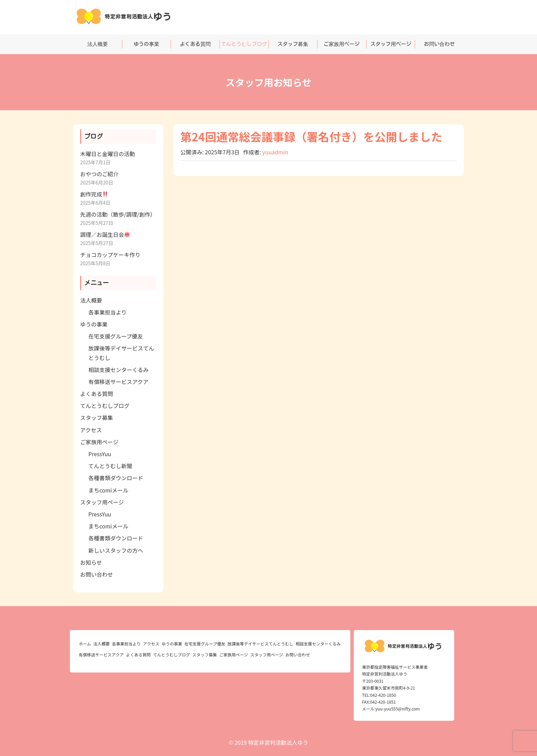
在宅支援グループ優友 (116, 336)
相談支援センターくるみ (118, 370)
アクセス (91, 430)
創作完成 (94, 194)
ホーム (85, 644)
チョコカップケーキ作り (110, 255)
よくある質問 (195, 44)
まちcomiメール (108, 490)
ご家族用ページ (342, 44)
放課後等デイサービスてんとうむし (260, 644)
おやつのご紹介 (99, 174)
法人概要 (98, 44)
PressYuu (100, 454)
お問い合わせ (439, 44)
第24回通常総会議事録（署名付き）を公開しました (311, 137)
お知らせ (91, 562)
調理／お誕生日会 (105, 234)
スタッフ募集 (293, 44)
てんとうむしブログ (244, 44)
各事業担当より (108, 312)
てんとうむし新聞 (110, 466)
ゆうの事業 (146, 44)
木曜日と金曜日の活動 (108, 154)
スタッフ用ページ (391, 44)
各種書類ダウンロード (116, 478)
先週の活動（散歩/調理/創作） (118, 214)
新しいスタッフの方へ (116, 550)
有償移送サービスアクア (118, 382)
